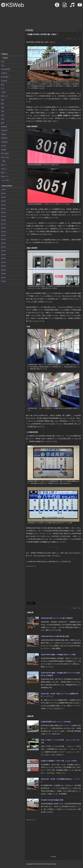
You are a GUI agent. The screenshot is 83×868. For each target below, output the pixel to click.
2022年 (4, 205)
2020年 (4, 212)
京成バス (4, 169)
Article (65, 6)
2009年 (4, 255)
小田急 (3, 92)
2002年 (4, 281)
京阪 (3, 111)
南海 (3, 115)
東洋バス (4, 165)
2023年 (4, 201)
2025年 (4, 193)
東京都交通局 (6, 69)
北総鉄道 (4, 73)
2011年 (4, 247)
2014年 (4, 235)
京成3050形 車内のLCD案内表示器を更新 (55, 636)
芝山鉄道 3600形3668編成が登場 (52, 800)
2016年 (4, 228)
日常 (80, 608)
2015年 (4, 232)
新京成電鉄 (5, 77)
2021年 (4, 209)
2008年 (4, 258)
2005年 (4, 270)
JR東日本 (4, 130)
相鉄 (3, 104)
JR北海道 (4, 142)
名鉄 (3, 107)
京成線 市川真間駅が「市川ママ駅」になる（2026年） (59, 761)
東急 (3, 85)
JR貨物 (4, 150)
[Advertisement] (12, 40)
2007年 (4, 262)
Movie (80, 6)
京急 (3, 65)
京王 (3, 88)
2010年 (4, 251)
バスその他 (5, 180)
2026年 (4, 190)
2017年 (4, 224)
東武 (3, 100)
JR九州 (4, 146)
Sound (72, 6)
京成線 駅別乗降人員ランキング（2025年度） (56, 722)
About (57, 6)
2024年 (4, 197)
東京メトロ (5, 96)
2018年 (4, 220)
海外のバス (5, 176)
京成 (74, 608)
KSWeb (13, 5)
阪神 (3, 123)
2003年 (4, 278)
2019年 (4, 216)
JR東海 (4, 134)
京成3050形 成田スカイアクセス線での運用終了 (57, 618)
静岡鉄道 (4, 127)
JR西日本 (4, 138)
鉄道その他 (5, 157)
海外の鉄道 (5, 153)
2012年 (4, 243)
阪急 (3, 119)
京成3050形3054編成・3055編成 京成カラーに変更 (58, 655)
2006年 (4, 266)
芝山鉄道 (4, 81)
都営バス (4, 173)
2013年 (4, 239)
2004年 (4, 274)
